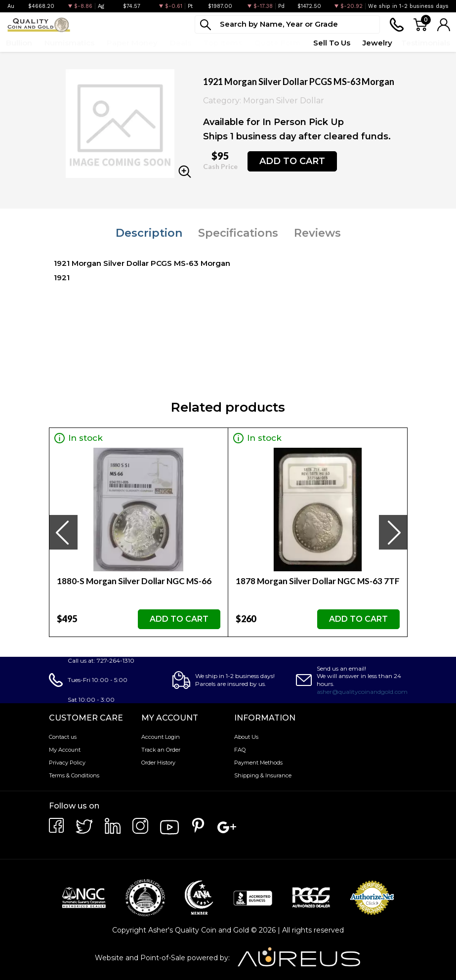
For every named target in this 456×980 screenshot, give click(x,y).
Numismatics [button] (69, 43)
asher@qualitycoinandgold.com (362, 692)
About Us (246, 737)
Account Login (161, 737)
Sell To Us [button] (332, 43)
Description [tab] (149, 233)
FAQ (240, 750)
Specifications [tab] (238, 233)
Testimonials (426, 43)
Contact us (63, 737)
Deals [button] (181, 43)
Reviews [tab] (317, 233)
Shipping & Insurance (263, 775)
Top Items (223, 43)
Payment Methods (258, 763)
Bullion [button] (19, 43)
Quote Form (278, 43)
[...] (287, 24)
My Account (65, 750)
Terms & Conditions (74, 775)
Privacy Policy (67, 763)
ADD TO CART (292, 161)
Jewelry (377, 43)
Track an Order (161, 750)
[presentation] (63, 532)
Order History (158, 763)
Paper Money (132, 43)
